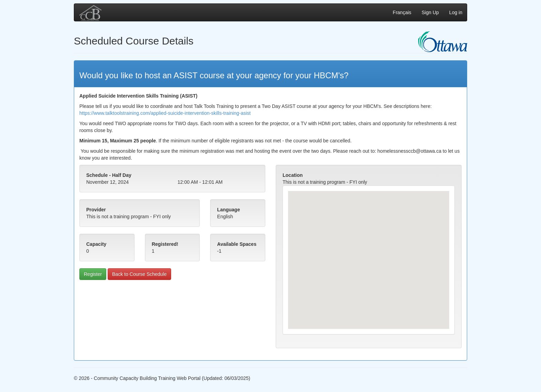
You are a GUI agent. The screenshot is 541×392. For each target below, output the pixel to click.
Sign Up (430, 12)
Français (402, 12)
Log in (456, 12)
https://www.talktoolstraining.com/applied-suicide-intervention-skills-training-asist (165, 113)
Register (93, 274)
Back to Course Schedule (139, 274)
